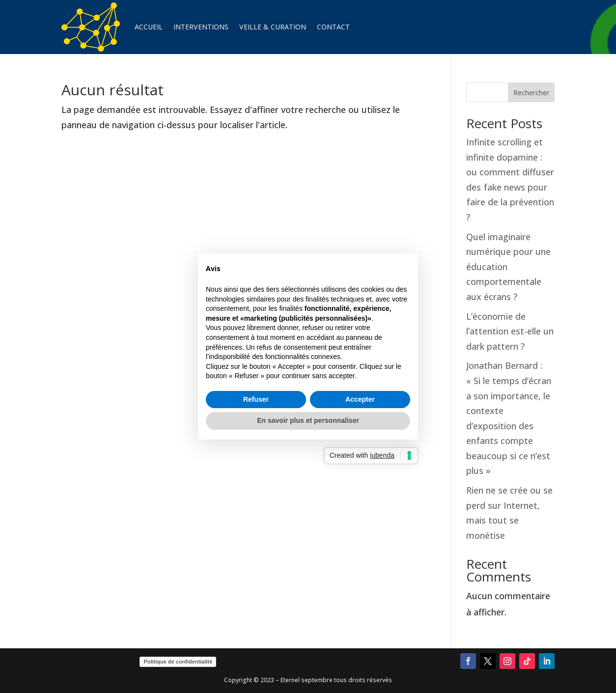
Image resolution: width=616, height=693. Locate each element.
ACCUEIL (149, 27)
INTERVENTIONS (201, 27)
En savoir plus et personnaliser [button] (308, 420)
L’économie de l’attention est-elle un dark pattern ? (510, 331)
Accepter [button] (360, 399)
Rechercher (531, 93)
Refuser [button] (256, 399)
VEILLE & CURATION (273, 27)
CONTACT (333, 27)
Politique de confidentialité (178, 662)
